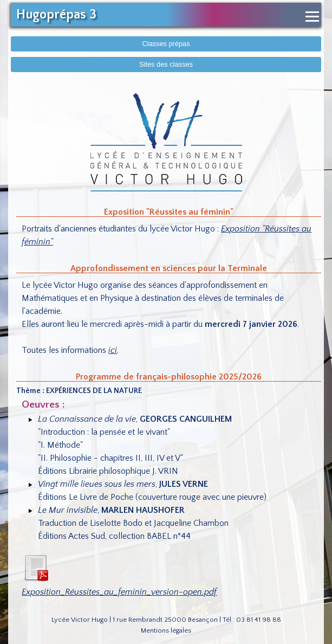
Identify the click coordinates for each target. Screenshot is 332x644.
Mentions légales (166, 630)
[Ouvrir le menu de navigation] (312, 17)
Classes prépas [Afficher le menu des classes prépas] (166, 44)
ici (113, 350)
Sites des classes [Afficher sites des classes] (166, 64)
